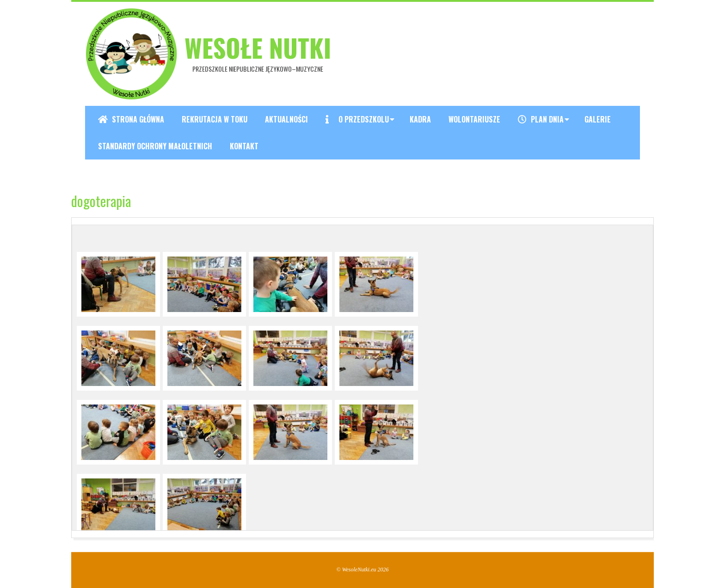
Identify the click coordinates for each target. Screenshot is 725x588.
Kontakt (244, 146)
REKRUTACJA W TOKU (215, 119)
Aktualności (286, 119)
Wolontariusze (474, 119)
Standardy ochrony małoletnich (155, 146)
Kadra (420, 119)
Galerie (598, 119)
